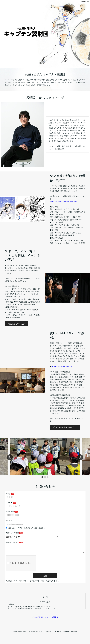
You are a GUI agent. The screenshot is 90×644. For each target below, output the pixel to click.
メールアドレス (11, 521)
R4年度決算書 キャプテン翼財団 (46, 619)
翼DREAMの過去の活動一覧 (62, 367)
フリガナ (9, 503)
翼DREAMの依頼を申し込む (65, 427)
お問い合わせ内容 (12, 542)
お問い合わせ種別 (12, 533)
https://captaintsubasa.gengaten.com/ (63, 201)
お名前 (8, 494)
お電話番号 (10, 512)
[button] (42, 477)
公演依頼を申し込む (16, 324)
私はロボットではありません (19, 565)
